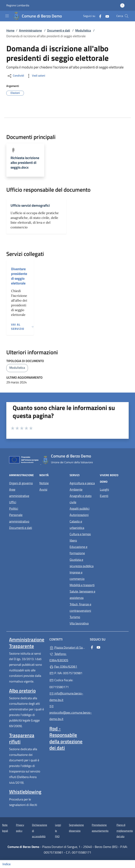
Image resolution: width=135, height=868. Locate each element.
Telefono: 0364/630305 (59, 657)
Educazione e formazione (78, 550)
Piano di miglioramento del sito (125, 831)
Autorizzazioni (79, 515)
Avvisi (43, 489)
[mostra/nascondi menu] (7, 16)
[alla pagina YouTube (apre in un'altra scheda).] (106, 16)
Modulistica (83, 30)
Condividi (16, 76)
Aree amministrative (19, 493)
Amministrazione (30, 30)
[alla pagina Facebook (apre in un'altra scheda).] (99, 16)
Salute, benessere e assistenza (82, 595)
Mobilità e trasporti (82, 585)
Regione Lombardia (18, 5)
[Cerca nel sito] (127, 16)
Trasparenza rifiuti (22, 738)
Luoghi (104, 489)
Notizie (44, 483)
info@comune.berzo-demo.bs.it (66, 696)
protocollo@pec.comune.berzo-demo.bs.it (67, 713)
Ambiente (76, 489)
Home (10, 30)
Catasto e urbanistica (77, 525)
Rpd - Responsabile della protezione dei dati (66, 738)
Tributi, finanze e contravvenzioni (80, 607)
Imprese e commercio (77, 576)
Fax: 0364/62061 (63, 667)
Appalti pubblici (80, 509)
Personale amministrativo (19, 518)
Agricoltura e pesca (82, 483)
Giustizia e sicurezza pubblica (82, 563)
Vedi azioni (36, 76)
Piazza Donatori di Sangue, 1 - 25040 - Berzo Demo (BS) (67, 647)
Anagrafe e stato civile (81, 499)
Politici (14, 509)
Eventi (104, 496)
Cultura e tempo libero (80, 537)
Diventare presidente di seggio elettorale (19, 276)
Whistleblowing (25, 792)
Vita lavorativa (79, 623)
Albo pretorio (22, 691)
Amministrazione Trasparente (27, 643)
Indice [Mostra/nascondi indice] (7, 864)
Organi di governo (21, 483)
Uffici (13, 502)
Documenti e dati (59, 30)
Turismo (75, 617)
